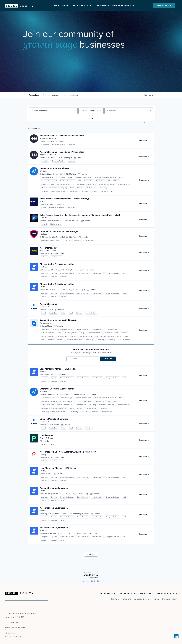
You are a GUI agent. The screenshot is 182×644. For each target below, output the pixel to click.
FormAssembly (46, 324)
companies (50, 95)
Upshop (43, 455)
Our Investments (123, 6)
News (156, 599)
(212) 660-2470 (12, 622)
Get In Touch (164, 6)
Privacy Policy (10, 633)
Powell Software (47, 439)
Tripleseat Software (48, 138)
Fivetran (43, 267)
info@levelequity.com (15, 628)
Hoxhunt (43, 234)
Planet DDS (45, 307)
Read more (145, 141)
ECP (42, 202)
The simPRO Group (48, 251)
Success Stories (142, 599)
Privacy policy (85, 581)
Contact (115, 599)
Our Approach (82, 6)
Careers (127, 599)
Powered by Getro (149, 123)
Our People (102, 6)
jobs (34, 95)
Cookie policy (95, 581)
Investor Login (170, 599)
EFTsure (43, 218)
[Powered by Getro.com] (91, 575)
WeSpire (43, 171)
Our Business (61, 6)
